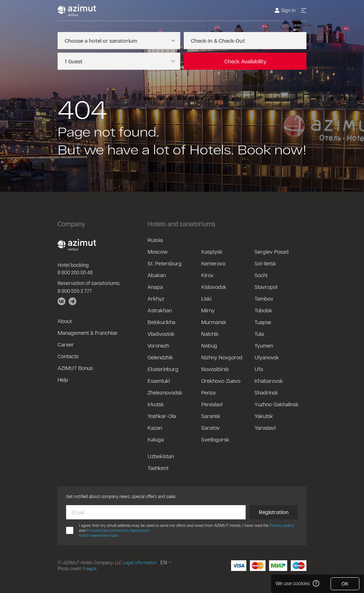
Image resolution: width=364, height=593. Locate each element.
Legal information (140, 562)
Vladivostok (161, 334)
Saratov (210, 428)
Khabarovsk (269, 381)
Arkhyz (156, 298)
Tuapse (263, 322)
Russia (155, 240)
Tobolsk (263, 310)
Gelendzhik (160, 357)
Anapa (155, 287)
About (65, 321)
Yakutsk (264, 416)
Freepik (90, 568)
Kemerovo (213, 263)
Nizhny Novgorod (222, 357)
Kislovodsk (214, 287)
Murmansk (214, 322)
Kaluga (156, 439)
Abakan (157, 275)
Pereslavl (212, 404)
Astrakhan (160, 310)
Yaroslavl (265, 428)
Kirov (207, 275)
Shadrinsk (266, 392)
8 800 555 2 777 (75, 291)
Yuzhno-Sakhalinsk (277, 404)
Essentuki (159, 381)
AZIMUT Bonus (75, 368)
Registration (274, 512)
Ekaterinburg (163, 369)
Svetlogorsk (215, 439)
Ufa (259, 369)
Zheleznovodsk (165, 392)
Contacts (68, 356)
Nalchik (210, 334)
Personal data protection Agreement (118, 530)
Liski (206, 298)
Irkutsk (156, 404)
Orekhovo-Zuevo (221, 381)
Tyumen (264, 345)
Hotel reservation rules (98, 535)
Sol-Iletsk (265, 263)
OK (345, 584)
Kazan (155, 428)
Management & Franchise (87, 333)
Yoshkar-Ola (162, 416)
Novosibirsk (215, 369)
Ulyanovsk (267, 357)
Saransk (211, 416)
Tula (259, 334)
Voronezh (158, 345)
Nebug (209, 345)
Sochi (261, 275)
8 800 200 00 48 (75, 272)
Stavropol (266, 287)
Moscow (157, 252)
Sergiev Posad (272, 252)
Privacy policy (282, 525)
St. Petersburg (165, 263)
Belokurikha (161, 322)
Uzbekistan (161, 456)
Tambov (264, 298)
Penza (208, 392)
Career (66, 344)
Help (63, 380)
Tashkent (158, 468)
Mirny (208, 310)
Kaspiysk (212, 252)
